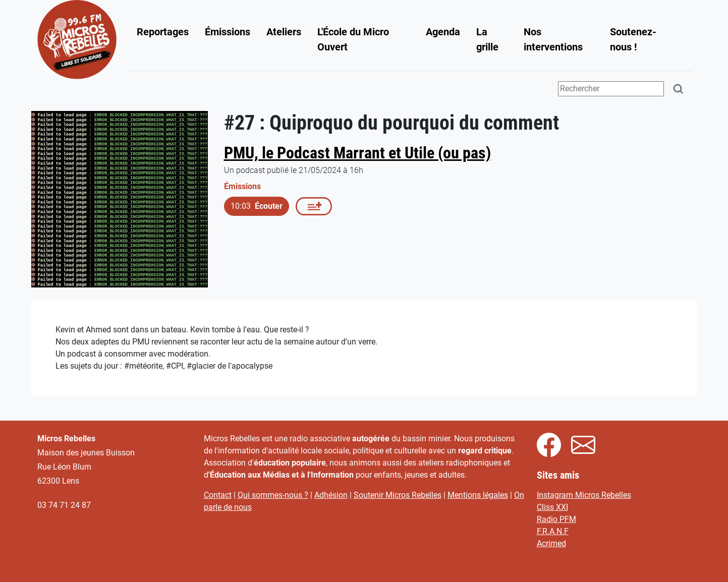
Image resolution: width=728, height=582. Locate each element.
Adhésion (331, 495)
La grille (487, 39)
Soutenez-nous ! (633, 39)
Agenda (443, 32)
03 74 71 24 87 (64, 505)
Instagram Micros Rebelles (584, 495)
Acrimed (551, 543)
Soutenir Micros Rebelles (398, 495)
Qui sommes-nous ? (273, 495)
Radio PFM (556, 519)
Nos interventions (553, 39)
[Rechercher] (679, 89)
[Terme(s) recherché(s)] (611, 89)
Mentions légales (478, 495)
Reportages (163, 32)
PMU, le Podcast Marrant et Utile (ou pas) (357, 153)
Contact (218, 495)
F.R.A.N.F (553, 531)
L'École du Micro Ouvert (353, 39)
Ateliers (284, 32)
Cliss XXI (552, 507)
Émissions (228, 32)
